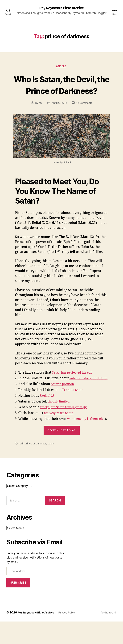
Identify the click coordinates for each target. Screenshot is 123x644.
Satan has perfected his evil (74, 385)
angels (61, 67)
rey (40, 115)
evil (22, 466)
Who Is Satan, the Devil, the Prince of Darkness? (61, 91)
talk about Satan (73, 407)
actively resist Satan (60, 431)
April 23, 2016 (59, 115)
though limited (59, 419)
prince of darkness (36, 466)
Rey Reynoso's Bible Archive (61, 8)
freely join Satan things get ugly (65, 425)
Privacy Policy (70, 635)
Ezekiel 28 (48, 413)
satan (51, 466)
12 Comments (85, 115)
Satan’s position (63, 402)
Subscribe (18, 605)
